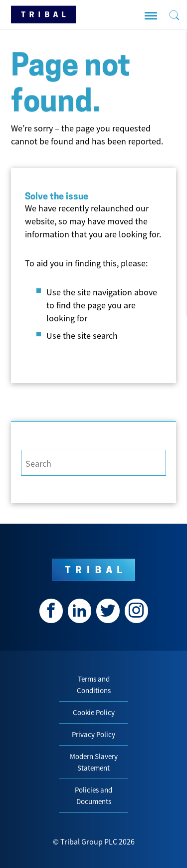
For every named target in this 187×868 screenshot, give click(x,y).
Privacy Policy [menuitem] (93, 734)
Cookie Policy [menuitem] (94, 712)
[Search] (93, 463)
